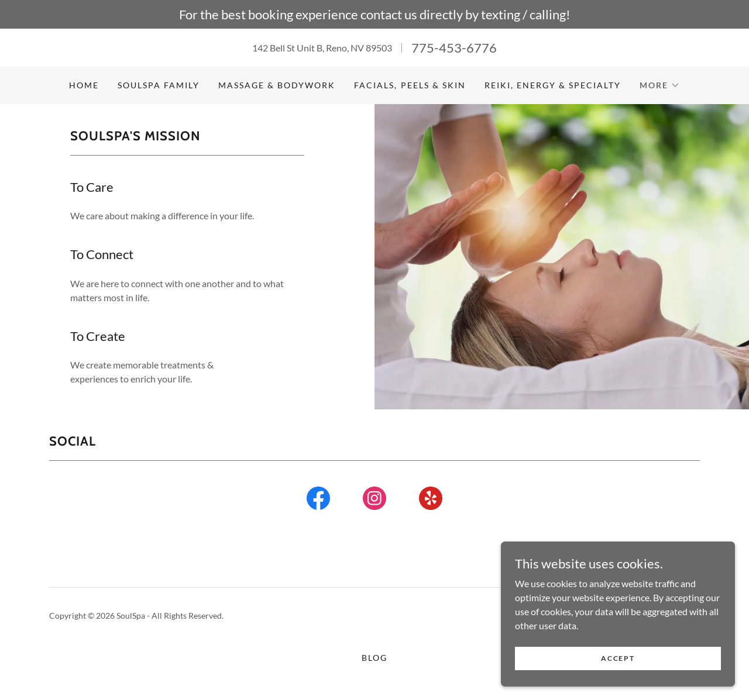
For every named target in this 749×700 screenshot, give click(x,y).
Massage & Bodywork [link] (277, 85)
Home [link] (84, 85)
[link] (318, 501)
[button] (660, 85)
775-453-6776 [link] (454, 48)
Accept (618, 658)
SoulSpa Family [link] (159, 85)
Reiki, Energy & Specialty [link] (553, 85)
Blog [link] (374, 658)
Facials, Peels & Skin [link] (410, 85)
